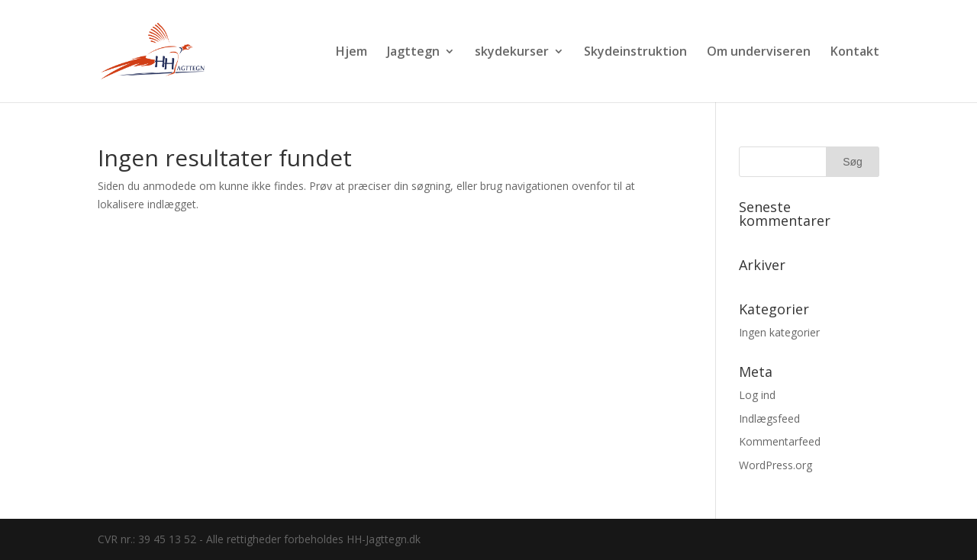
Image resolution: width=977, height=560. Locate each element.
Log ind (757, 395)
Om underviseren (759, 53)
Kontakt (855, 53)
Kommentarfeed (780, 441)
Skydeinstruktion (635, 53)
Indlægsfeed (769, 418)
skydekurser (512, 53)
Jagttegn (413, 53)
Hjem (351, 53)
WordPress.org (775, 465)
